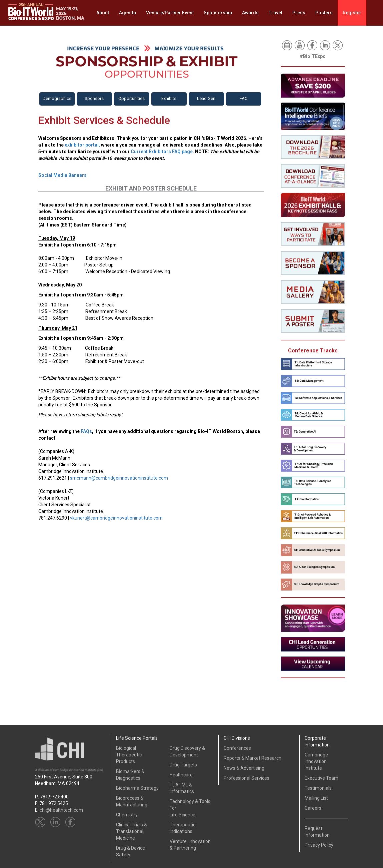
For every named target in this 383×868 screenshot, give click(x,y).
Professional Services (246, 778)
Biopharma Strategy (137, 788)
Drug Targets (183, 765)
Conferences (237, 748)
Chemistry (127, 815)
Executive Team (321, 778)
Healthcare (181, 775)
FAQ (244, 98)
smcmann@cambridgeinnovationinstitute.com (119, 478)
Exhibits (169, 98)
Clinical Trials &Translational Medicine (131, 831)
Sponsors (94, 98)
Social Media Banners (62, 175)
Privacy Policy (319, 845)
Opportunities (131, 98)
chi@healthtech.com (61, 810)
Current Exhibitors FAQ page (162, 152)
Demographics (57, 98)
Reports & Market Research (252, 758)
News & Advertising (244, 768)
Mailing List (316, 798)
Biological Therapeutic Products (129, 755)
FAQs (86, 431)
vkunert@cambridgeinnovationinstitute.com (116, 518)
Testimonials (318, 788)
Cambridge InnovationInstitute (316, 761)
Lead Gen (206, 98)
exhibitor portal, (82, 145)
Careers (313, 808)
